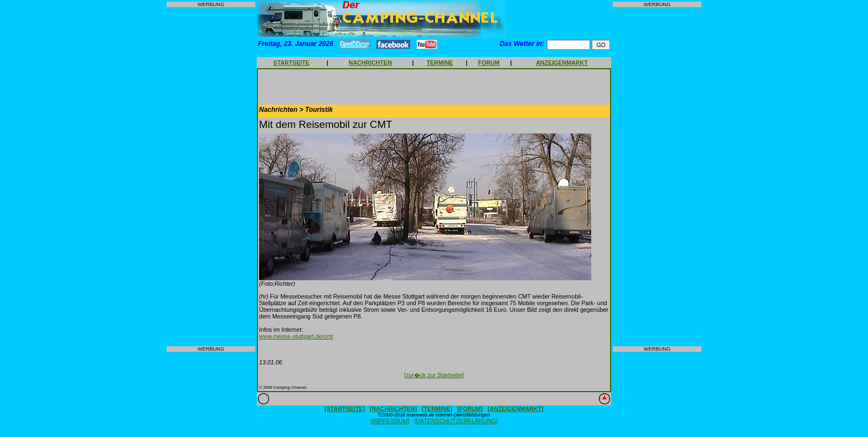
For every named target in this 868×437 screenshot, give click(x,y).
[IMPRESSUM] (390, 421)
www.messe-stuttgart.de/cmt (296, 336)
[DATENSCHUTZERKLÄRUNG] (456, 421)
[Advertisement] (211, 177)
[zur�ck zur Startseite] (434, 375)
